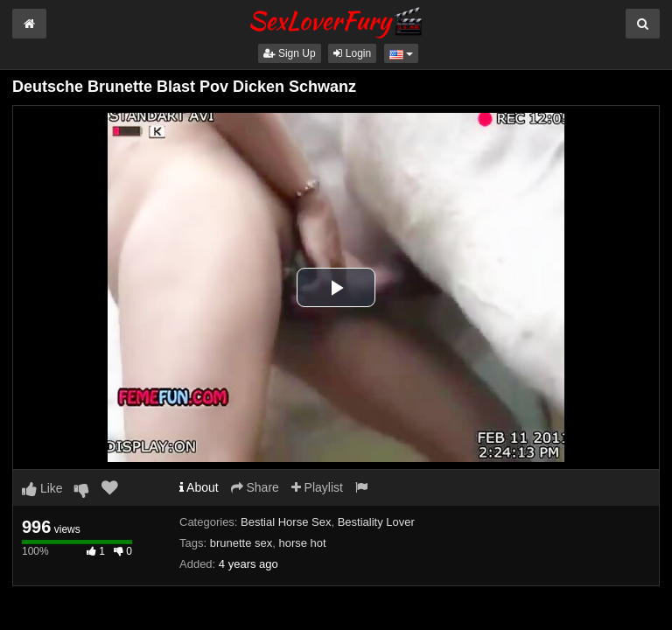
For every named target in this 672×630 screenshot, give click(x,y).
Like (42, 488)
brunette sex (241, 543)
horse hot (302, 543)
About (199, 487)
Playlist (317, 487)
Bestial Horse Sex (286, 522)
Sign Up (290, 53)
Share (255, 487)
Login (352, 53)
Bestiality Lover (376, 522)
